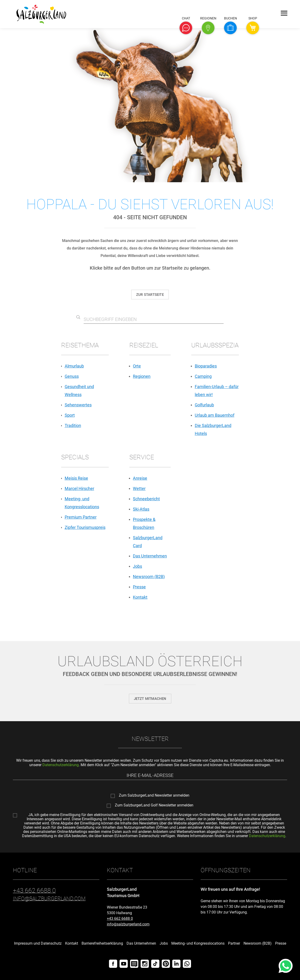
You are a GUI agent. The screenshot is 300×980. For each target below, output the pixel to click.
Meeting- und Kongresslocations (198, 943)
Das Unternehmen (150, 556)
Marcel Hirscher (79, 488)
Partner (234, 943)
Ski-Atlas (141, 509)
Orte (137, 366)
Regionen (142, 376)
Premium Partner (81, 517)
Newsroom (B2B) (149, 577)
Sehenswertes (78, 405)
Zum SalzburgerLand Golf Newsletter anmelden (154, 805)
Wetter (139, 488)
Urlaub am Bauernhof (215, 415)
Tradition (73, 425)
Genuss (72, 376)
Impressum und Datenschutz (38, 943)
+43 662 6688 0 (120, 919)
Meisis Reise (76, 478)
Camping (203, 376)
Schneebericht (146, 499)
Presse (139, 587)
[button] (186, 28)
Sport (70, 415)
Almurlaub (74, 366)
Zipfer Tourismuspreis (85, 527)
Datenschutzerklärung (61, 765)
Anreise (140, 478)
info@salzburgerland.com (128, 924)
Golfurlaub (204, 405)
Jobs (137, 566)
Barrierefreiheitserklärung (102, 943)
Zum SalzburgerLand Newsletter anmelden (154, 795)
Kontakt (140, 597)
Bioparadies (206, 366)
